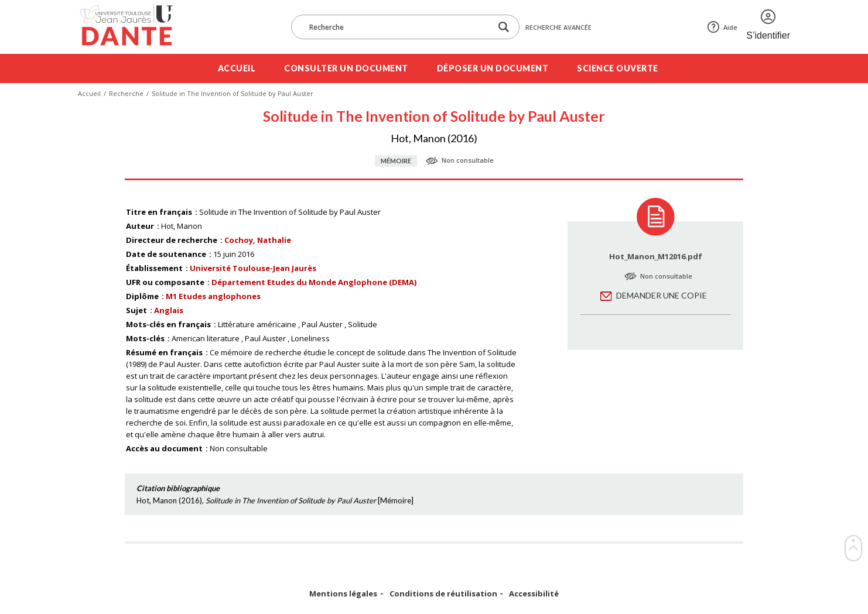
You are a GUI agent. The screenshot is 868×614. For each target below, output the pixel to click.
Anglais (169, 310)
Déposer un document (493, 68)
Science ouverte (618, 68)
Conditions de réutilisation (443, 594)
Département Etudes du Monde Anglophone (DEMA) (314, 282)
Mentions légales (343, 594)
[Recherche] (397, 27)
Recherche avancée (558, 27)
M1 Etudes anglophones (213, 296)
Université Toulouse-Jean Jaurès (253, 268)
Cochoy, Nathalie (258, 240)
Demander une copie (662, 295)
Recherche (126, 93)
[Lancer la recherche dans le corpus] (504, 27)
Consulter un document (346, 68)
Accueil (237, 68)
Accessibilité (534, 594)
